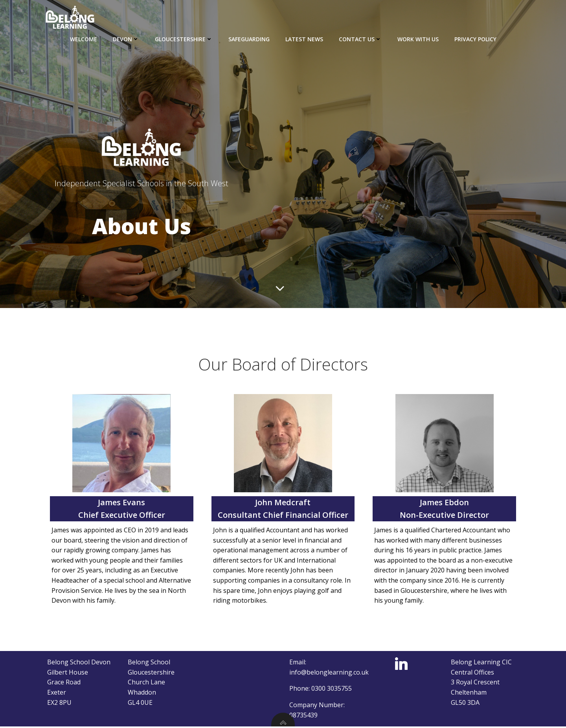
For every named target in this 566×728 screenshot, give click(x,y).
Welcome (84, 39)
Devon (126, 39)
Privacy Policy (475, 39)
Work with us (418, 39)
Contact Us (360, 39)
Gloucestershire (184, 39)
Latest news (304, 39)
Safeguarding (249, 39)
